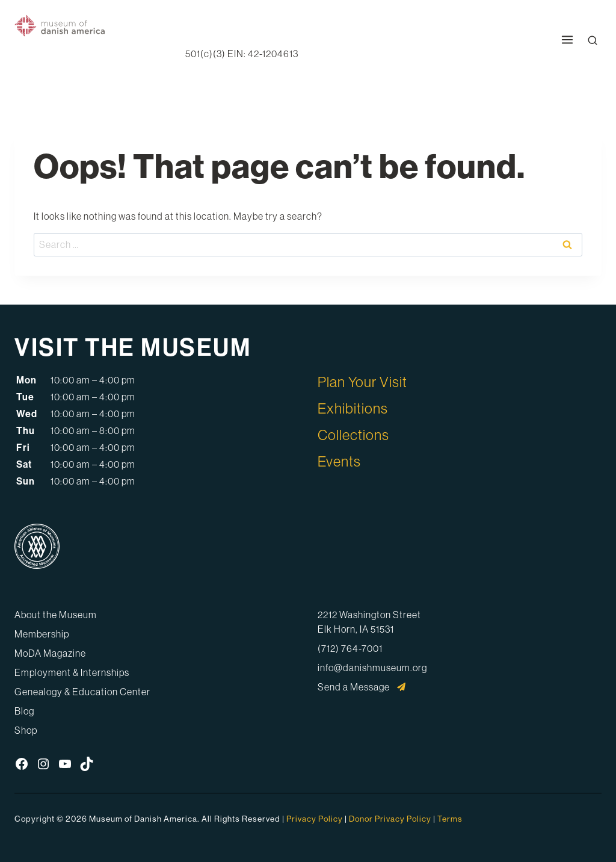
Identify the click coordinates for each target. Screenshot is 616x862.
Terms (450, 819)
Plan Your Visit (362, 382)
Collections (353, 435)
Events (339, 461)
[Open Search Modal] (593, 40)
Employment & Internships (72, 672)
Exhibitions (353, 408)
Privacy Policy (315, 819)
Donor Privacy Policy (390, 819)
